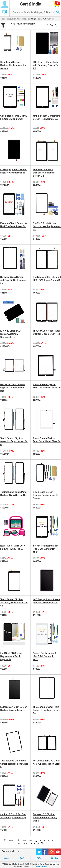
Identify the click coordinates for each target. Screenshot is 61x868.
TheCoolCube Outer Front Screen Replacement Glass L (14, 764)
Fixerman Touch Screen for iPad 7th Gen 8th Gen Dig (14, 225)
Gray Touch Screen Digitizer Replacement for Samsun (13, 65)
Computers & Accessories (16, 19)
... (57, 841)
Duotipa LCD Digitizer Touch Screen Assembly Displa (45, 818)
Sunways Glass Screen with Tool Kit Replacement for (14, 280)
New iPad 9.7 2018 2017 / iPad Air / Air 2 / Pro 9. (13, 547)
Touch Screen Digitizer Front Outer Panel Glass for (47, 386)
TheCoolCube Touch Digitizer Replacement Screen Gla (44, 173)
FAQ (39, 858)
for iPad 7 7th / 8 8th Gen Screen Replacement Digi (13, 816)
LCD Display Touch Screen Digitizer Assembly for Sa (14, 171)
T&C (22, 858)
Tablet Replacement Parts (37, 19)
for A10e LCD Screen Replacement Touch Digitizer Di (11, 656)
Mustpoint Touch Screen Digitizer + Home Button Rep (13, 388)
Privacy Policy (41, 866)
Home (3, 19)
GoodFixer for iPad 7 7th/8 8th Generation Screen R (14, 117)
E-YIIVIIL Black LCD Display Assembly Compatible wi (10, 334)
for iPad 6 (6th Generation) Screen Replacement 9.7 (46, 117)
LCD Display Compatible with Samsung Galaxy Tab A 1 (46, 65)
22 (19, 844)
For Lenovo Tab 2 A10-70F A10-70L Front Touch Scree (47, 762)
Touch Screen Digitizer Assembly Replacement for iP (14, 441)
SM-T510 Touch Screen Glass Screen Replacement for (47, 226)
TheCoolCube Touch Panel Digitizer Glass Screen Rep (47, 332)
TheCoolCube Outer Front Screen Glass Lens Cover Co (46, 710)
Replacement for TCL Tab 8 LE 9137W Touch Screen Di (47, 279)
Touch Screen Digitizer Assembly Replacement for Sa (14, 603)
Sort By (52, 25)
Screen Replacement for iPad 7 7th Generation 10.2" (45, 549)
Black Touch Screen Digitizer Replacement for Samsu (46, 495)
